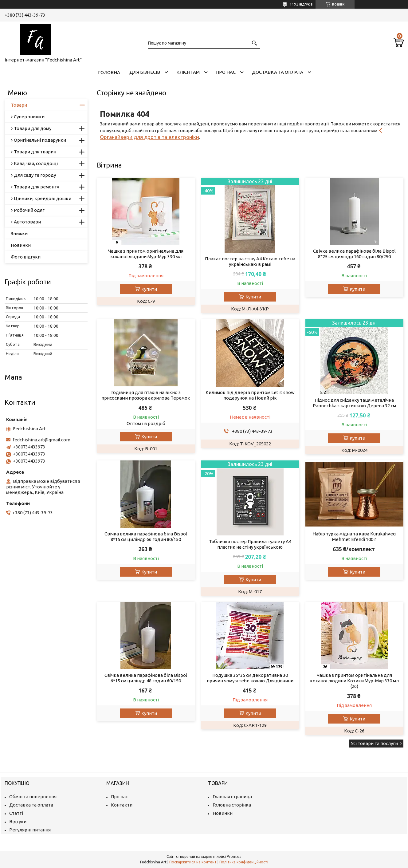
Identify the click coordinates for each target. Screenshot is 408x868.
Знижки (19, 233)
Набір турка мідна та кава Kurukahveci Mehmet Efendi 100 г (354, 537)
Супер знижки (29, 117)
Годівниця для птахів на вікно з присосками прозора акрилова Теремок (146, 395)
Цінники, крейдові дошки (43, 198)
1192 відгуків (301, 4)
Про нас (226, 72)
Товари (19, 105)
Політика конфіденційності (244, 862)
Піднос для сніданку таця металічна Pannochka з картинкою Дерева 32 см (354, 403)
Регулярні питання (30, 830)
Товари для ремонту (36, 187)
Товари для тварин (35, 152)
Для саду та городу (35, 175)
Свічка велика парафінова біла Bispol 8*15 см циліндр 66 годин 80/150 (146, 537)
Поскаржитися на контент (193, 862)
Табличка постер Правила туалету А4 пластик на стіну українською (250, 544)
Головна (109, 72)
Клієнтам (188, 72)
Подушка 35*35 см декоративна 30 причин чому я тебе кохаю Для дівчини (250, 678)
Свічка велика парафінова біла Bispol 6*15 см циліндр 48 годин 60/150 (146, 678)
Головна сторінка (232, 805)
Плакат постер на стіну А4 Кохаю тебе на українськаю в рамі (250, 261)
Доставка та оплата (278, 72)
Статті (16, 813)
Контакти (122, 805)
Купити (149, 289)
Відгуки (18, 821)
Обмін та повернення (33, 797)
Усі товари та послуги (374, 743)
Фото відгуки (26, 257)
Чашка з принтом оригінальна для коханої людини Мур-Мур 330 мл (146, 254)
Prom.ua (234, 856)
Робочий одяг (29, 210)
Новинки (21, 245)
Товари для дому (33, 128)
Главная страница (232, 797)
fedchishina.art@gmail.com (41, 440)
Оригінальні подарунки (40, 140)
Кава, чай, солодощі (36, 163)
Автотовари (27, 222)
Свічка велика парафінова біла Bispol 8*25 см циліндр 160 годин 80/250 (354, 254)
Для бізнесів (145, 72)
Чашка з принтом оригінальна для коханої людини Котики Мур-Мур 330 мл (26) (354, 681)
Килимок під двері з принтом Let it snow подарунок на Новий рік (250, 395)
